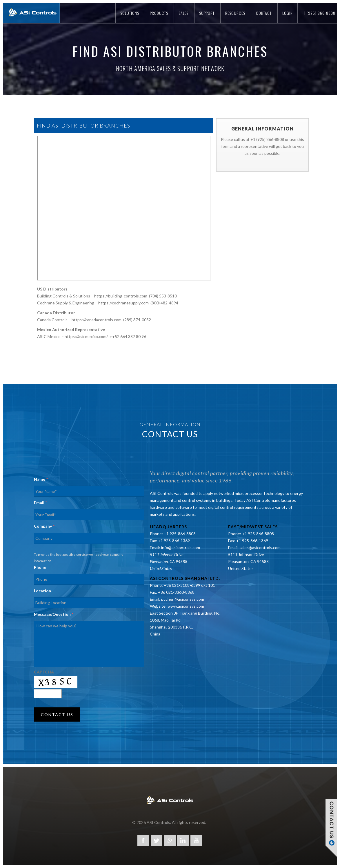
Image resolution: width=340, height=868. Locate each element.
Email (40, 503)
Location (42, 591)
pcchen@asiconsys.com (183, 599)
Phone (40, 567)
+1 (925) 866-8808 (319, 13)
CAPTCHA (44, 672)
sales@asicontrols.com (260, 548)
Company (44, 526)
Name (41, 479)
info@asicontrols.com (181, 548)
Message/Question (54, 614)
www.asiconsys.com (186, 606)
